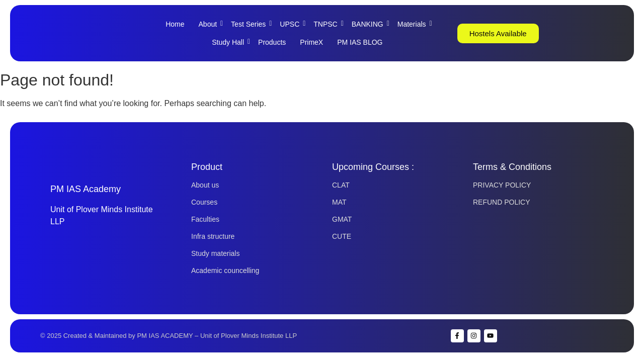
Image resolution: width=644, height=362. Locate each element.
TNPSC (328, 24)
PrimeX (311, 42)
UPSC (292, 24)
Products (272, 42)
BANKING (370, 24)
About (211, 24)
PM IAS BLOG (360, 42)
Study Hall (231, 42)
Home (175, 24)
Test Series (251, 24)
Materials (415, 24)
